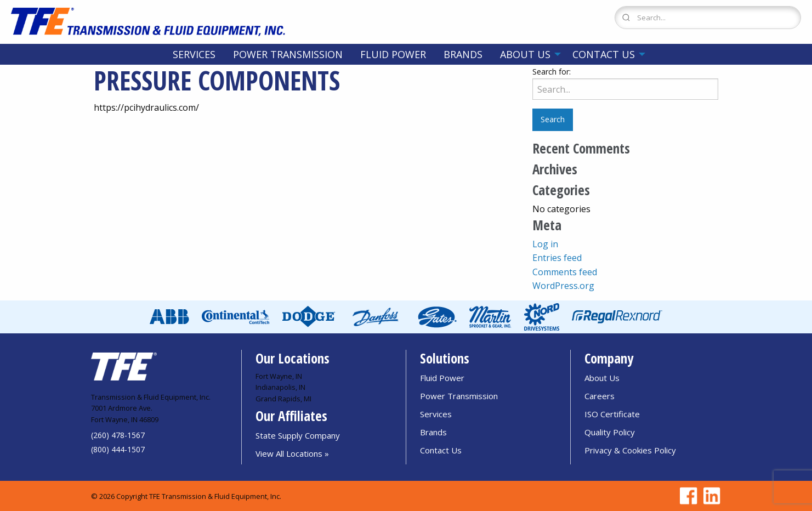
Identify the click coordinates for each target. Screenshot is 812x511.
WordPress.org (563, 286)
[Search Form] (708, 18)
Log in (545, 244)
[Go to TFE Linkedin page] (710, 496)
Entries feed (557, 258)
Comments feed (565, 272)
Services (194, 54)
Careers (600, 396)
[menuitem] (194, 54)
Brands (463, 54)
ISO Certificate (612, 414)
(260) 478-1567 (118, 435)
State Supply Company (298, 435)
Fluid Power (393, 54)
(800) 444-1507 (118, 449)
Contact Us (604, 54)
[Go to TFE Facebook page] (687, 496)
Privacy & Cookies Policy (630, 450)
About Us (525, 54)
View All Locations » (292, 453)
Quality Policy (610, 432)
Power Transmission (288, 54)
